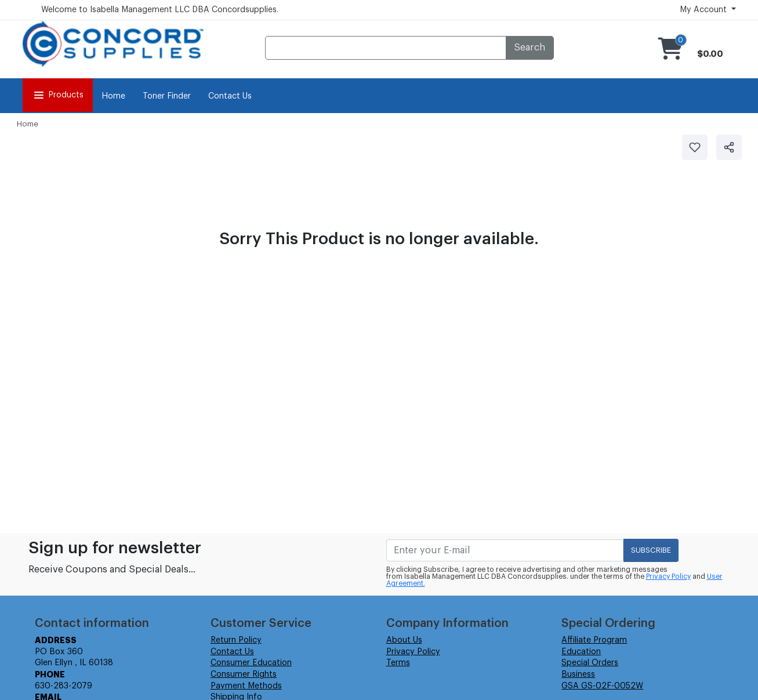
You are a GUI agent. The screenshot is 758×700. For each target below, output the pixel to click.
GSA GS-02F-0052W (602, 686)
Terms (398, 663)
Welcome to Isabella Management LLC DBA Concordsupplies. (160, 10)
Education (581, 652)
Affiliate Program (594, 640)
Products (58, 95)
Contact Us (230, 96)
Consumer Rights (244, 674)
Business (578, 674)
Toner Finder (167, 96)
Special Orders (590, 663)
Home (113, 96)
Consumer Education (251, 663)
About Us (404, 640)
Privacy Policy (668, 576)
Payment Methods (246, 686)
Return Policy (236, 640)
